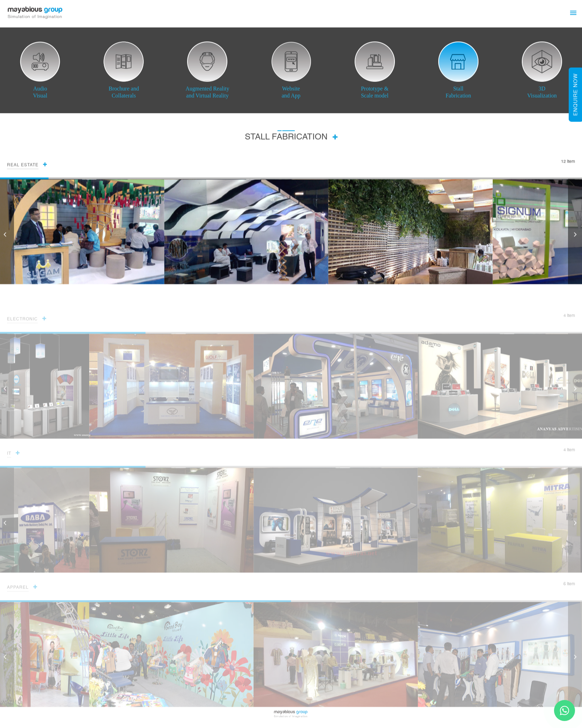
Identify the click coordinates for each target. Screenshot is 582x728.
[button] (575, 236)
